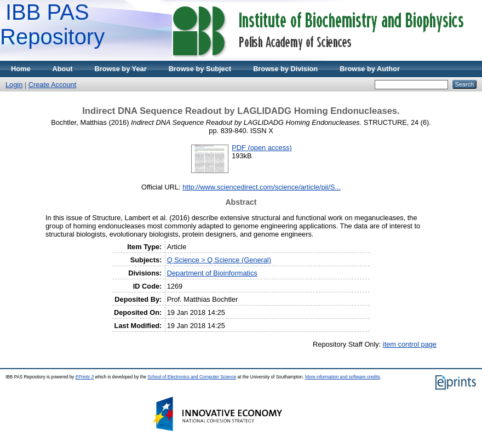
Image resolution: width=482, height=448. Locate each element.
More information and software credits (343, 377)
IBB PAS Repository (52, 24)
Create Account (53, 85)
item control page (410, 344)
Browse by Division (285, 69)
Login (14, 85)
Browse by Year (121, 69)
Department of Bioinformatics (212, 273)
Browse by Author (370, 69)
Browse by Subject (200, 69)
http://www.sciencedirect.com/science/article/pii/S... (262, 187)
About (63, 69)
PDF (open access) (262, 148)
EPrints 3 (85, 377)
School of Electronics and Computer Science (192, 377)
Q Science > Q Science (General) (219, 260)
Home (21, 69)
